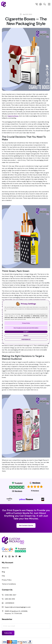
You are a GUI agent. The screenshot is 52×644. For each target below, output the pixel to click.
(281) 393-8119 (10, 599)
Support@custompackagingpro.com (18, 607)
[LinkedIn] (13, 556)
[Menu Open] (49, 5)
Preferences (26, 339)
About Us (5, 568)
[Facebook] (3, 556)
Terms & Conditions (9, 584)
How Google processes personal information (26, 328)
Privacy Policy (7, 580)
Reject (26, 336)
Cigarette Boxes (13, 116)
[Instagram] (9, 557)
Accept (26, 332)
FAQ (3, 576)
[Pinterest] (16, 556)
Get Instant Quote (26, 525)
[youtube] (20, 557)
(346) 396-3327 (11, 595)
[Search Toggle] (45, 5)
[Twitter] (6, 557)
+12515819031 (9, 603)
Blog (3, 572)
